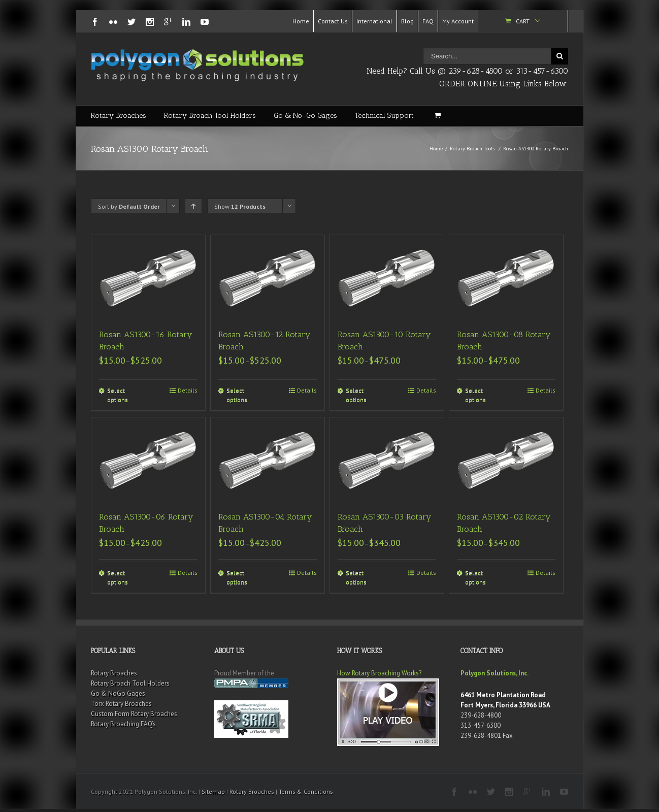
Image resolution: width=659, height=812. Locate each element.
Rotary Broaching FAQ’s (123, 724)
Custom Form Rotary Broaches (134, 714)
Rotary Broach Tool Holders (210, 116)
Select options (118, 395)
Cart (523, 21)
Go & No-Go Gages (305, 116)
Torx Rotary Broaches (121, 704)
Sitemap (213, 791)
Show (240, 206)
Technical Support (384, 116)
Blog (407, 21)
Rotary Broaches (119, 116)
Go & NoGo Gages (118, 693)
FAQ (428, 21)
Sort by (129, 206)
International (374, 21)
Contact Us (333, 21)
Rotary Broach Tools (472, 149)
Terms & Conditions (306, 791)
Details (188, 390)
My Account (458, 21)
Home (301, 21)
